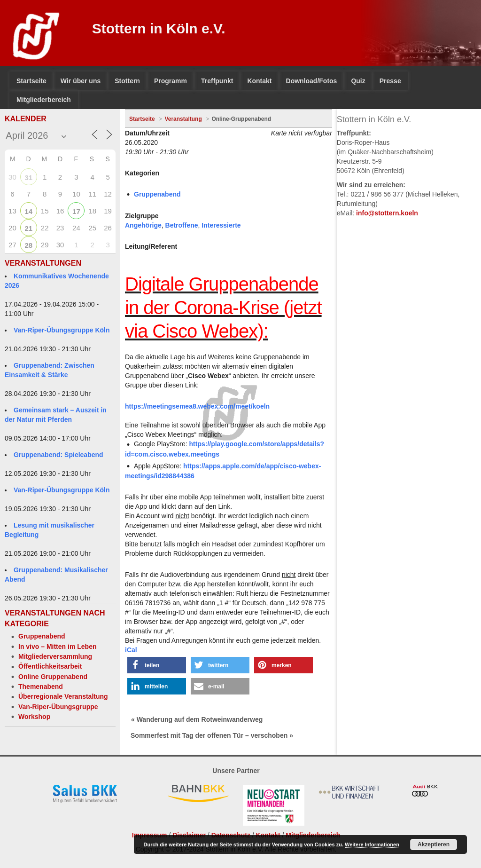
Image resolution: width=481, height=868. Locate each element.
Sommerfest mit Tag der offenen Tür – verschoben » (212, 735)
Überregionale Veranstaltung (63, 696)
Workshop (34, 717)
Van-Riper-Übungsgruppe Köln (62, 330)
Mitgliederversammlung (55, 656)
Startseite (142, 119)
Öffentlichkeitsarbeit (50, 666)
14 (28, 211)
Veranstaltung (183, 119)
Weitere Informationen (372, 844)
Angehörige (143, 225)
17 (76, 211)
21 (28, 228)
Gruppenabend (42, 636)
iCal (131, 650)
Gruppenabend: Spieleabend (58, 455)
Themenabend (41, 687)
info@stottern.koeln (387, 213)
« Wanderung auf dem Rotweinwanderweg (197, 719)
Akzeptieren (434, 844)
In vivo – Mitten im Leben (57, 647)
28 (28, 245)
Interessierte (221, 225)
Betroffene (182, 225)
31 (28, 178)
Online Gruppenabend (53, 677)
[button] (157, 665)
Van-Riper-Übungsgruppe (58, 707)
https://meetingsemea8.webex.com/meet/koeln (197, 406)
